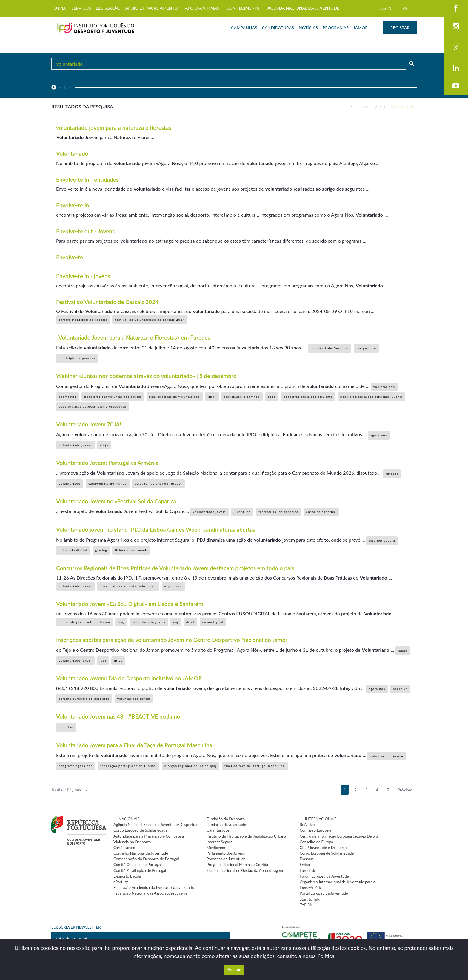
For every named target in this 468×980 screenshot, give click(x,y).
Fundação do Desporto (226, 819)
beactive (400, 689)
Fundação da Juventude (226, 825)
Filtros (62, 87)
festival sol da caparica (278, 512)
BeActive (307, 825)
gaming (101, 550)
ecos (272, 397)
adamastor (68, 397)
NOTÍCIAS (308, 28)
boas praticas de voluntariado (175, 397)
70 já (104, 445)
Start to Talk (310, 899)
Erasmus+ (308, 859)
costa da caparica (321, 512)
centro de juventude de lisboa (84, 622)
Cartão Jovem (125, 848)
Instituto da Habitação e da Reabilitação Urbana (246, 836)
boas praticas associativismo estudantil (93, 406)
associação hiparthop (242, 397)
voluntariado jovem (75, 445)
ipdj (103, 660)
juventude (242, 512)
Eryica (305, 865)
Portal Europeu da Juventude (324, 893)
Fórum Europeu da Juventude (324, 876)
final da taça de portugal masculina (255, 766)
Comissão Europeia (316, 830)
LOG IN (385, 8)
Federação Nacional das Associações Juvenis (150, 893)
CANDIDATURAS (278, 28)
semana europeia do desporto (84, 699)
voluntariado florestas (330, 348)
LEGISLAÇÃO (108, 8)
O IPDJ (60, 8)
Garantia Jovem (220, 830)
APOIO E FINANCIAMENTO (152, 8)
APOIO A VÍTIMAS (202, 8)
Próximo (405, 790)
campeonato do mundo (108, 483)
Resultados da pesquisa (82, 106)
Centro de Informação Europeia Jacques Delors (339, 836)
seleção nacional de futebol (158, 483)
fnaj (121, 622)
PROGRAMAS (336, 28)
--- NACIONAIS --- (129, 819)
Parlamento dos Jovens (226, 853)
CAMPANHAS (244, 28)
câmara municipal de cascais (83, 320)
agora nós (379, 435)
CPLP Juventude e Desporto (323, 848)
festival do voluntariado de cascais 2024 (150, 320)
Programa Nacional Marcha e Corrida (237, 865)
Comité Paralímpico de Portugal (140, 870)
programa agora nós (76, 766)
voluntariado (384, 387)
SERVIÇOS (81, 8)
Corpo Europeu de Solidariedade (327, 853)
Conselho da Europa (316, 842)
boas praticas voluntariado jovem (113, 397)
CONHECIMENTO (244, 8)
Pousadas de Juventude (226, 859)
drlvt (190, 622)
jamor (403, 651)
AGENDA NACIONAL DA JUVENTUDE (303, 8)
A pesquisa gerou (384, 106)
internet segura (382, 540)
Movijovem (216, 848)
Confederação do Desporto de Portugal (146, 859)
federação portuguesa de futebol (128, 766)
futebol (392, 474)
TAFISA (306, 905)
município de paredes (77, 358)
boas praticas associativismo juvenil (371, 397)
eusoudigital (213, 622)
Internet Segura (220, 842)
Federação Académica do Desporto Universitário (154, 887)
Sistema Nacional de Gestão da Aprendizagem (245, 870)
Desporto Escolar (128, 876)
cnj (176, 622)
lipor (212, 397)
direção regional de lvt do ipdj (191, 766)
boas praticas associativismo (308, 397)
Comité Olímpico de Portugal (138, 865)
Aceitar (234, 969)
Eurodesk (307, 870)
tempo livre (366, 348)
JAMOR (361, 28)
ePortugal (121, 882)
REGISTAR (400, 28)
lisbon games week (131, 550)
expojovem (174, 586)
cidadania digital (73, 550)
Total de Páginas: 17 (70, 789)
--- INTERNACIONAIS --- (321, 819)
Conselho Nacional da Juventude (141, 853)
